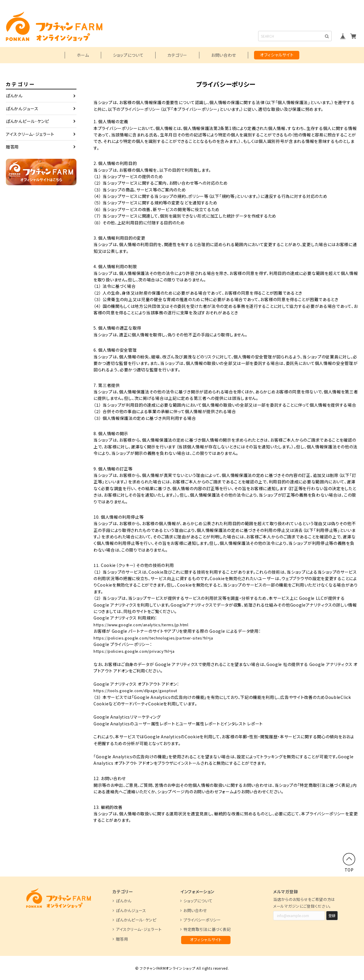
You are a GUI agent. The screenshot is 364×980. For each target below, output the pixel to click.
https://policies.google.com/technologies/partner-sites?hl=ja (161, 638)
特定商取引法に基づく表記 (207, 929)
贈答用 (12, 147)
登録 (332, 915)
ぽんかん (14, 96)
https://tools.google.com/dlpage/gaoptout (140, 690)
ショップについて (128, 55)
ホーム (83, 55)
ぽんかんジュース (22, 108)
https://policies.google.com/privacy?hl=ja (139, 651)
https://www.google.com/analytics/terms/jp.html (147, 625)
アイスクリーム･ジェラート (30, 134)
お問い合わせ (224, 55)
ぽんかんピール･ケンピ (27, 121)
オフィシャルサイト (277, 55)
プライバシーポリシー (202, 920)
